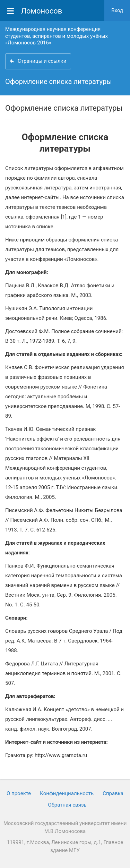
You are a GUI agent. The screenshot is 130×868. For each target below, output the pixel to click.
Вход (117, 10)
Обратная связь (67, 805)
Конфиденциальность (67, 793)
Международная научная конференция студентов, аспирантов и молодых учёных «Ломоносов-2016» (57, 36)
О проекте (19, 793)
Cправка (113, 793)
